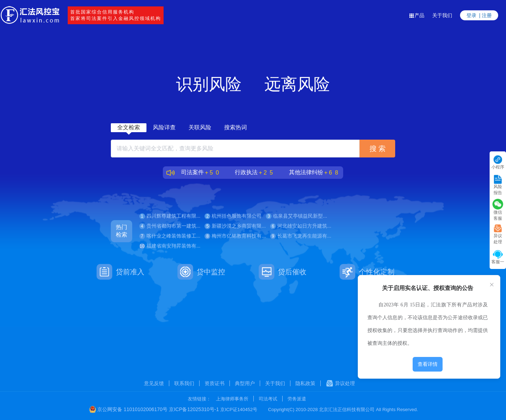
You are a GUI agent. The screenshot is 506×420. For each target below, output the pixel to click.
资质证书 (215, 383)
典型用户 (245, 383)
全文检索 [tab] (129, 127)
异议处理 (340, 383)
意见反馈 (154, 383)
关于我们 (442, 15)
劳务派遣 (297, 399)
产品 (417, 15)
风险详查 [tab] (164, 127)
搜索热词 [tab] (236, 127)
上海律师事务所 (232, 399)
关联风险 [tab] (200, 127)
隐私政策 (305, 383)
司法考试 (268, 399)
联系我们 (184, 383)
